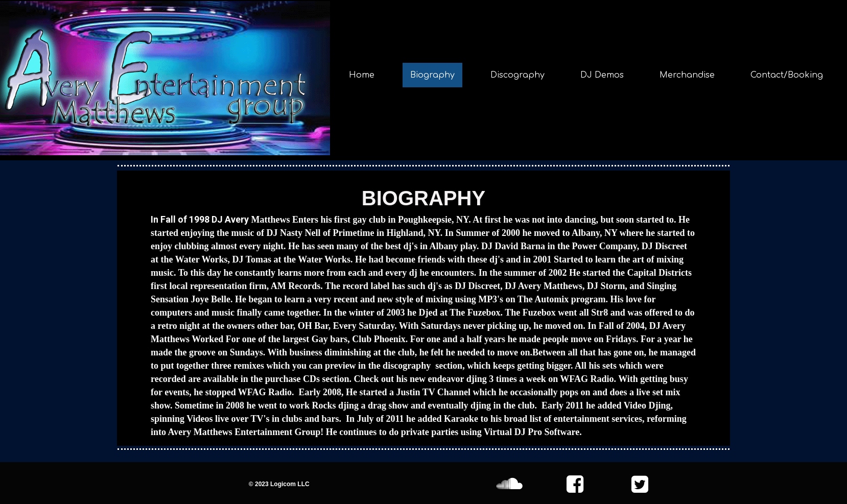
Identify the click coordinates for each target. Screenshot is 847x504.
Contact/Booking (787, 75)
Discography (517, 75)
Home (362, 75)
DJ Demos (602, 75)
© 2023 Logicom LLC (279, 484)
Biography (432, 75)
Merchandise (687, 75)
